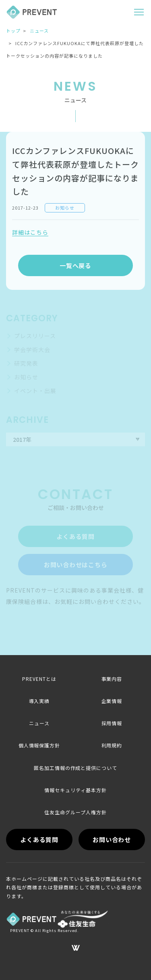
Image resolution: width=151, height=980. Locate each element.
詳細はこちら (30, 232)
